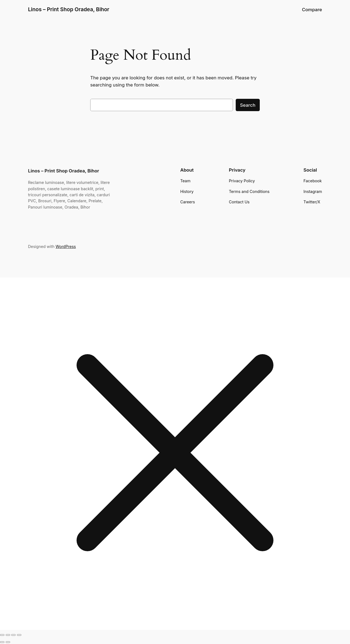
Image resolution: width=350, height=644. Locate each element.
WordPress (66, 246)
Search (248, 105)
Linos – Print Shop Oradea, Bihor (68, 9)
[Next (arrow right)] (8, 642)
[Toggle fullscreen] (8, 635)
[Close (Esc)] (19, 635)
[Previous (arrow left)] (2, 642)
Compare (312, 10)
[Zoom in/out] (2, 635)
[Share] (13, 635)
